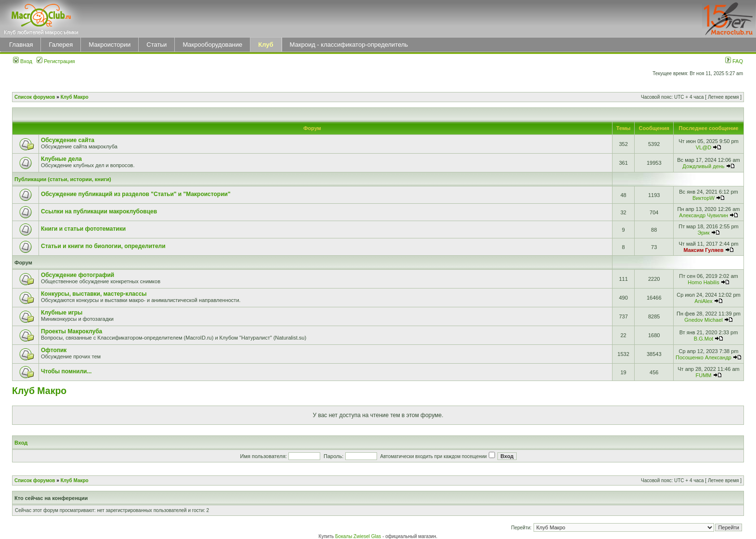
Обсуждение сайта (68, 140)
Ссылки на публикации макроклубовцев (99, 211)
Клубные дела (61, 159)
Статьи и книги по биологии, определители (103, 246)
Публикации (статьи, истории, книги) (63, 179)
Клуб (266, 45)
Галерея (61, 45)
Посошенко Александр (704, 357)
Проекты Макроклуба (72, 331)
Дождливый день (703, 166)
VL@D (704, 147)
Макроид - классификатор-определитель (349, 45)
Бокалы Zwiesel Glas (359, 536)
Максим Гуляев (704, 250)
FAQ (734, 61)
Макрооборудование (212, 45)
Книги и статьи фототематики (83, 229)
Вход (23, 61)
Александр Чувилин (704, 215)
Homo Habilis (703, 282)
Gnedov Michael (704, 320)
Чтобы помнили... (66, 371)
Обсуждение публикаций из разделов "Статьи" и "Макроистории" (136, 194)
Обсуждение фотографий (78, 275)
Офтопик (54, 350)
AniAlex (703, 301)
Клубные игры (62, 313)
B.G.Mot (704, 339)
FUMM (703, 375)
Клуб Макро (75, 97)
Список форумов (35, 97)
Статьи (156, 45)
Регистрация (56, 61)
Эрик (703, 233)
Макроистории (110, 45)
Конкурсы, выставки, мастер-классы (94, 294)
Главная (21, 45)
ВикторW (704, 198)
